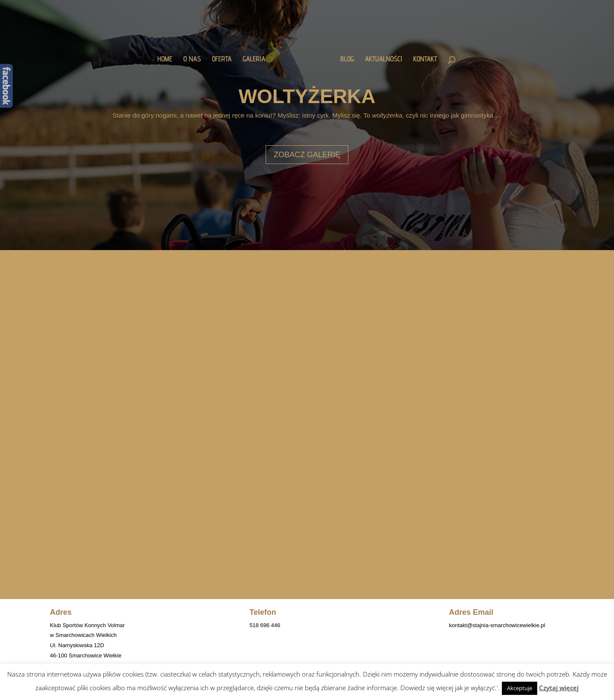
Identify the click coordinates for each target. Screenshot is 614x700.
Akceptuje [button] (520, 688)
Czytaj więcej (559, 688)
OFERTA (222, 59)
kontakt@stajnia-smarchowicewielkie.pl (497, 625)
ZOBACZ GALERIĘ (307, 155)
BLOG (347, 59)
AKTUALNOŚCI (384, 59)
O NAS (192, 59)
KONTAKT (425, 59)
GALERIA (254, 59)
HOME (165, 59)
